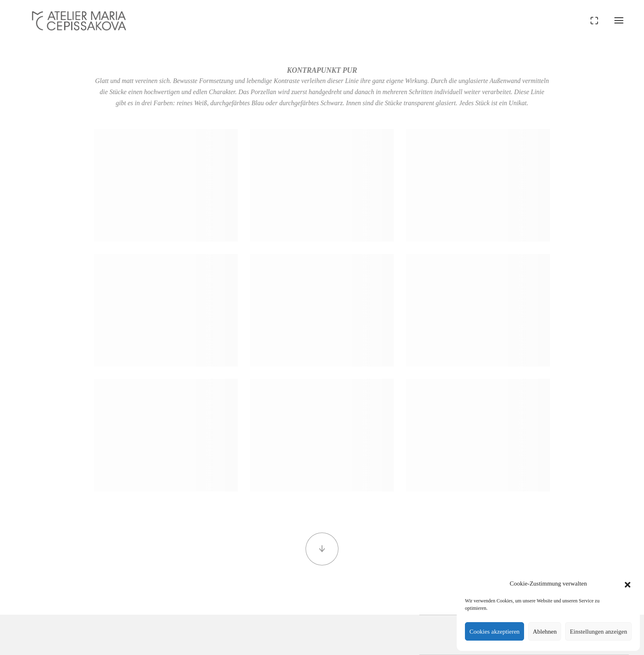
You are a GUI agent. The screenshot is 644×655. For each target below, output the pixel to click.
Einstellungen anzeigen (598, 632)
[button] (628, 584)
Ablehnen (545, 632)
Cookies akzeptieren (494, 632)
